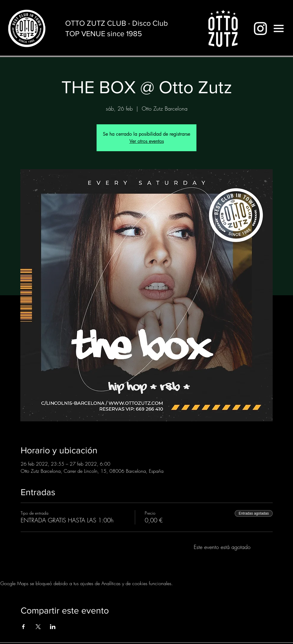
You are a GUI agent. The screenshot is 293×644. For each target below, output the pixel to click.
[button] (279, 28)
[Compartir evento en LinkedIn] (53, 627)
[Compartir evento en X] (38, 627)
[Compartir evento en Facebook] (23, 627)
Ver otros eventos (147, 141)
